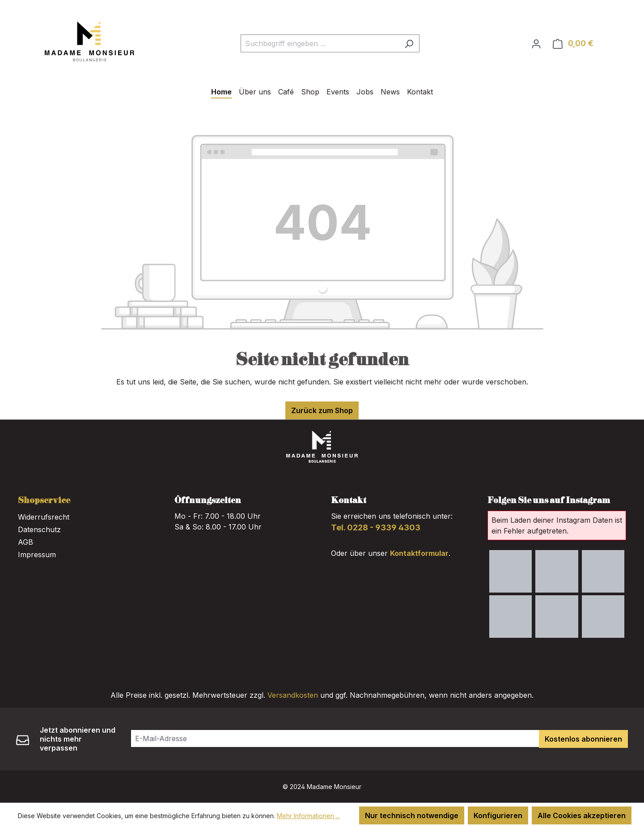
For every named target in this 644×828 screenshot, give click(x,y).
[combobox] (320, 43)
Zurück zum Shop (322, 410)
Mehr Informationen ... (308, 816)
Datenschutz (39, 529)
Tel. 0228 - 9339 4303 (376, 527)
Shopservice (44, 501)
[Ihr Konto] (536, 43)
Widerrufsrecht (44, 517)
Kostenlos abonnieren (583, 739)
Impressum (37, 555)
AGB (25, 542)
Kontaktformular (419, 553)
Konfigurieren (498, 815)
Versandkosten (293, 695)
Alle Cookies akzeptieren (582, 815)
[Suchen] (409, 43)
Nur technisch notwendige (412, 815)
